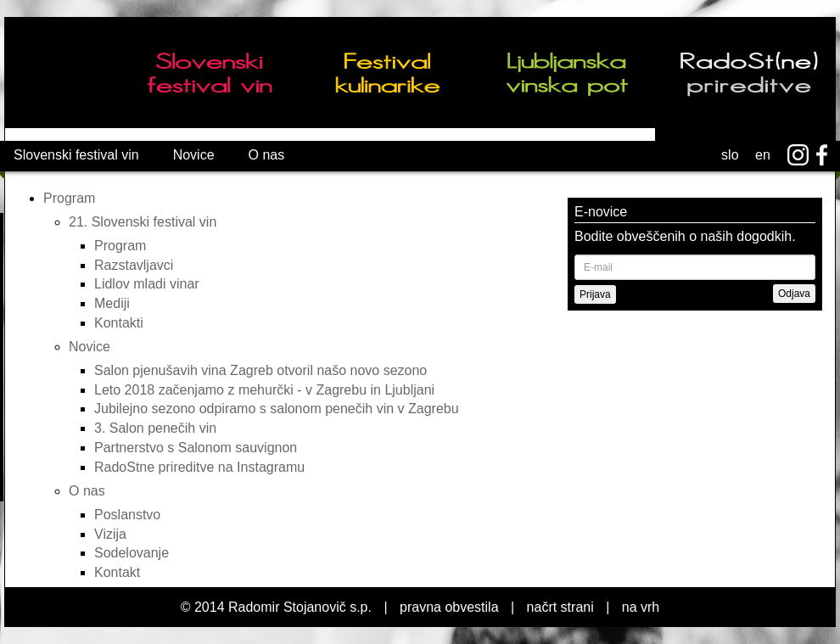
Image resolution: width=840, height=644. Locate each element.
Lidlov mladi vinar (147, 284)
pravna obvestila (449, 607)
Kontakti (119, 323)
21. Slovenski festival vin (143, 222)
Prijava (595, 294)
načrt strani (560, 607)
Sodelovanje (132, 553)
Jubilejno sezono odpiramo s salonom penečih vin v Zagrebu (277, 409)
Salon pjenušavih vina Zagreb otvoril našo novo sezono (260, 370)
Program (69, 198)
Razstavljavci (134, 265)
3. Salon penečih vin (155, 428)
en (763, 155)
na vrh (641, 607)
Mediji (112, 303)
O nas (267, 155)
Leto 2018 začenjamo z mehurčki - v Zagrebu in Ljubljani (264, 390)
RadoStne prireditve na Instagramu (199, 467)
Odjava (794, 294)
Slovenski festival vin (76, 155)
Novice (194, 155)
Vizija (110, 534)
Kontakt (117, 572)
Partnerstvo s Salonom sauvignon (196, 448)
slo (730, 155)
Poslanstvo (127, 515)
